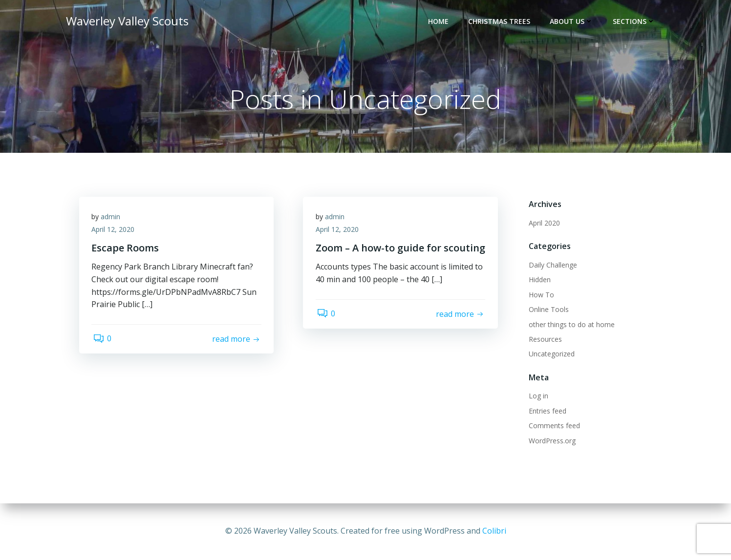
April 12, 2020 (115, 233)
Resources (544, 340)
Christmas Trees (501, 22)
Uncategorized (550, 355)
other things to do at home (570, 325)
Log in (537, 397)
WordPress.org (551, 441)
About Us (573, 22)
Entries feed (546, 411)
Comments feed (553, 426)
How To (540, 295)
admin (113, 220)
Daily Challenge (551, 266)
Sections (635, 22)
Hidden (538, 280)
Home (440, 22)
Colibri (494, 531)
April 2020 (543, 224)
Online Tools (547, 310)
